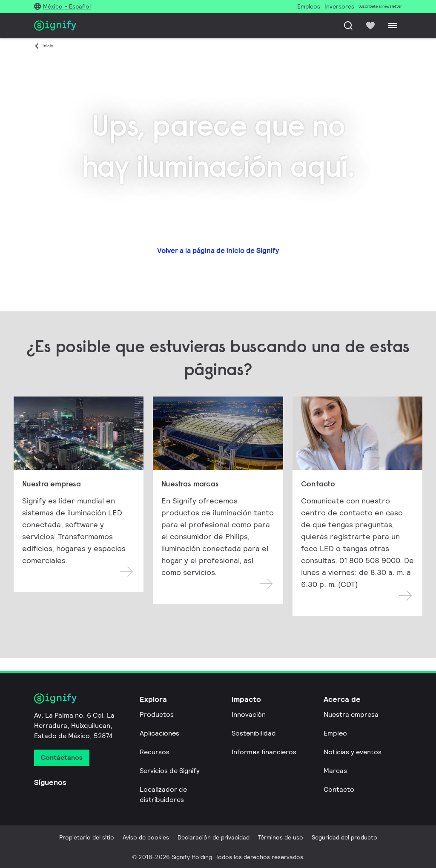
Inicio (48, 46)
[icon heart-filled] (370, 26)
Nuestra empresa (351, 714)
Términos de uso (281, 837)
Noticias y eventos (353, 752)
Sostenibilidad (254, 733)
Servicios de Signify (170, 771)
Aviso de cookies (146, 837)
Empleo (335, 733)
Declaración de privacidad (214, 837)
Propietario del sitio (87, 837)
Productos (157, 714)
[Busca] (348, 26)
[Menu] (393, 26)
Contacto (339, 789)
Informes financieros (264, 752)
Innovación (249, 714)
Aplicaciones (159, 733)
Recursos (155, 752)
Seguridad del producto (344, 837)
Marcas (335, 771)
